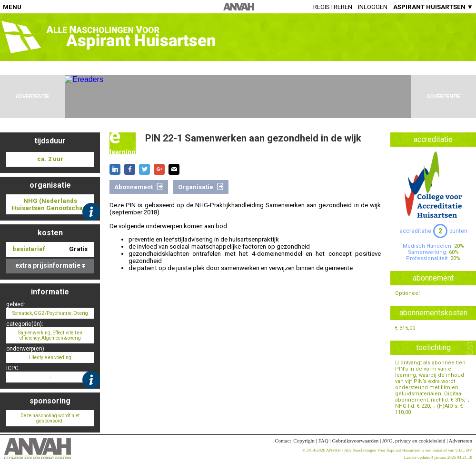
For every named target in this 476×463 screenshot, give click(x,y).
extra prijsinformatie (50, 265)
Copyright (304, 441)
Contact (283, 441)
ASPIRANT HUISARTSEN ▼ (433, 7)
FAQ (323, 441)
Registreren (333, 7)
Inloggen (373, 7)
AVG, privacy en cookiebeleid (413, 441)
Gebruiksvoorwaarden (356, 441)
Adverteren (461, 441)
